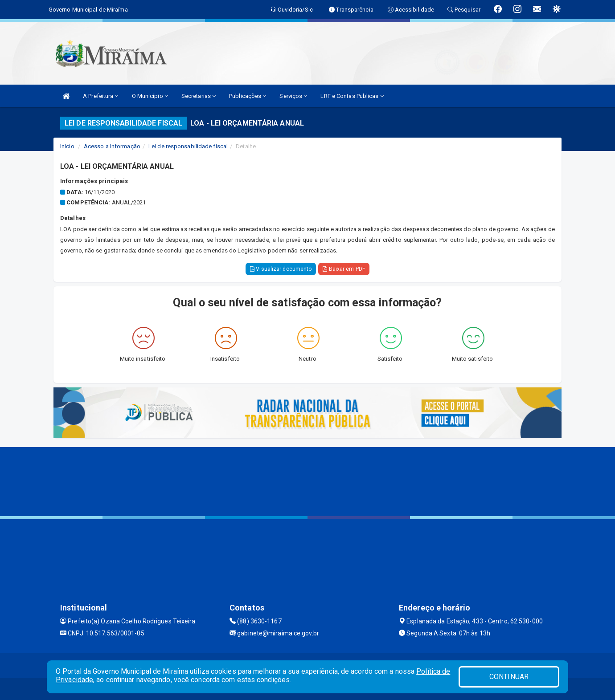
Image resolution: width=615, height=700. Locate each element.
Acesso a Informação (112, 146)
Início (67, 146)
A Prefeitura (100, 96)
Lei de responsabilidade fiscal (188, 146)
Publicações (248, 96)
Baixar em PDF (344, 269)
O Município (150, 96)
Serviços (293, 96)
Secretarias (199, 96)
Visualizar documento (281, 269)
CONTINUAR (509, 677)
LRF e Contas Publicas (352, 96)
